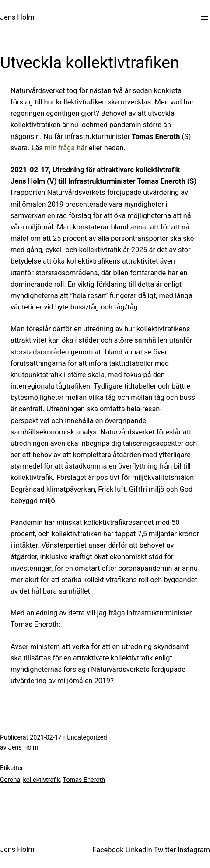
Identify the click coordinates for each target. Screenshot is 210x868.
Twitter (165, 850)
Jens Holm (17, 17)
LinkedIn (139, 850)
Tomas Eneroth (84, 780)
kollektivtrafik (42, 780)
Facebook (108, 850)
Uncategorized (87, 738)
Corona (10, 780)
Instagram (194, 850)
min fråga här (66, 148)
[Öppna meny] (205, 18)
